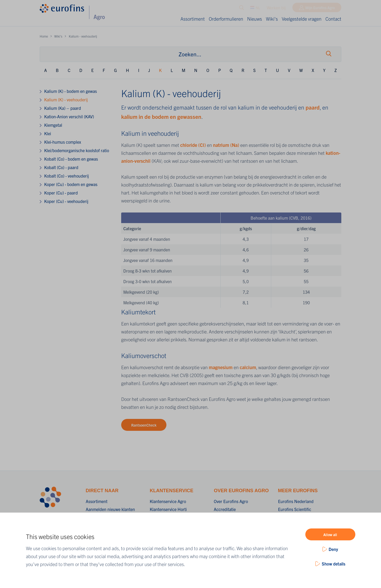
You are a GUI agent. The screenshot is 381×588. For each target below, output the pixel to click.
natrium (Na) (226, 145)
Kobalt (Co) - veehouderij (67, 176)
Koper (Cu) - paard (61, 193)
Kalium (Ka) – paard (63, 108)
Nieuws (255, 19)
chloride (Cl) (193, 145)
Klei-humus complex (63, 142)
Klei (48, 133)
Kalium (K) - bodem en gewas (71, 91)
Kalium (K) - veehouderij (66, 99)
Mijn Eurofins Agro (320, 9)
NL (255, 9)
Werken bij (276, 9)
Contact (333, 19)
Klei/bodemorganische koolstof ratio (77, 150)
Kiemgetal (53, 125)
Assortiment (193, 19)
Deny (333, 549)
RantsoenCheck (144, 425)
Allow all (330, 535)
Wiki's (272, 19)
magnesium (221, 367)
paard (313, 107)
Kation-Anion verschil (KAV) (69, 116)
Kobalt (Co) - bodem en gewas (71, 159)
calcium (248, 367)
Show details (334, 564)
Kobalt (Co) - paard (61, 167)
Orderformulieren (226, 19)
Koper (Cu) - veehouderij (66, 201)
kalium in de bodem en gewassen (161, 116)
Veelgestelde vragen (302, 19)
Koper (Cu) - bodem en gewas (71, 184)
